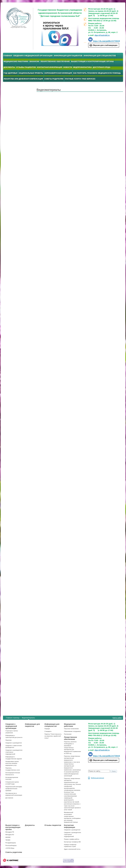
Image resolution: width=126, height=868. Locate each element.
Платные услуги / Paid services (80, 79)
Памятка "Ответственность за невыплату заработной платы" (53, 736)
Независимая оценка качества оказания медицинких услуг (12, 763)
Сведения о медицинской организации (33, 56)
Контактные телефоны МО (72, 842)
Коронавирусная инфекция (58, 73)
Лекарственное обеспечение (55, 61)
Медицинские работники (16, 61)
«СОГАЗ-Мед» (10, 848)
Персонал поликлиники (71, 729)
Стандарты (48, 731)
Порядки (47, 729)
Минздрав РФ (10, 832)
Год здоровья (10, 73)
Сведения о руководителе (14, 743)
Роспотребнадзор (11, 845)
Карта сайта (117, 718)
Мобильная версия (97, 778)
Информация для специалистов (100, 56)
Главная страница (13, 718)
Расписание (68, 734)
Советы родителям (54, 79)
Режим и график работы (72, 839)
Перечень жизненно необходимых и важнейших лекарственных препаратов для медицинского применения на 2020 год (72, 748)
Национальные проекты (31, 73)
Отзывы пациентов (26, 67)
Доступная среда (102, 67)
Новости (68, 67)
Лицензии (8, 740)
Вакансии (34, 61)
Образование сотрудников (72, 731)
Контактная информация (50, 67)
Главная (8, 56)
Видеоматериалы (28, 718)
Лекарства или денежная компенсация (23, 79)
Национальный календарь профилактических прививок (14, 789)
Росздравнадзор (11, 843)
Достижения (9, 798)
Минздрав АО (10, 835)
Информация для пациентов (68, 56)
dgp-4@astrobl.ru (102, 35)
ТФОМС (8, 840)
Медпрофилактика (82, 67)
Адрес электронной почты (72, 849)
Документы (9, 67)
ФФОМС (8, 837)
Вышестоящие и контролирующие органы (92, 61)
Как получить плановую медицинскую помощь (97, 73)
